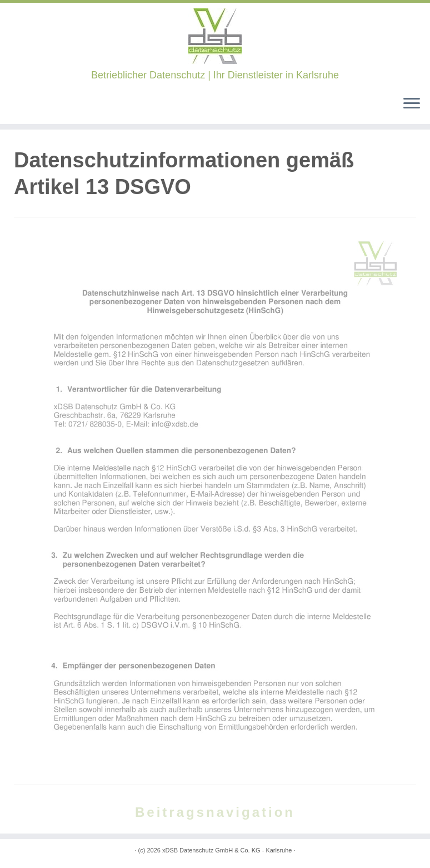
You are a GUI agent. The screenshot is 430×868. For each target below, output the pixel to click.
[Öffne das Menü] (412, 104)
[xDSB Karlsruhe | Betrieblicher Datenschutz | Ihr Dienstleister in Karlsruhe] (215, 36)
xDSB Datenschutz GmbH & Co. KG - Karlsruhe (227, 850)
